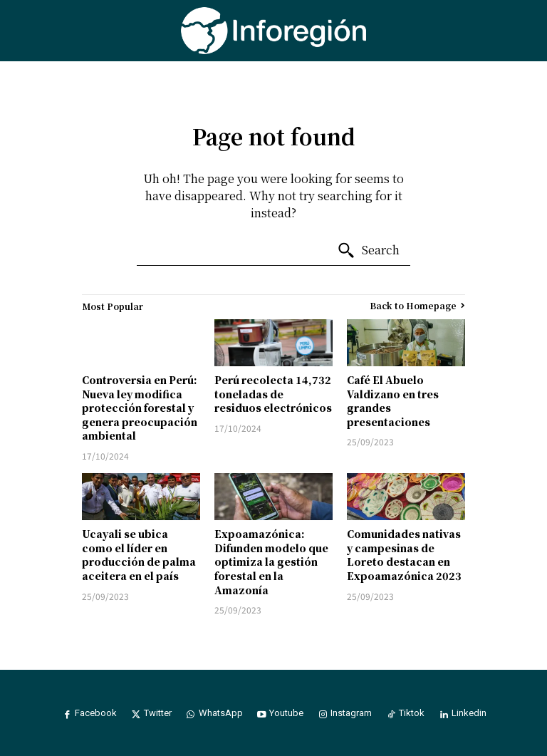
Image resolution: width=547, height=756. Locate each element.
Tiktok (415, 713)
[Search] (368, 251)
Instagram (353, 713)
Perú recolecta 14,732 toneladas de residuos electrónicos (273, 394)
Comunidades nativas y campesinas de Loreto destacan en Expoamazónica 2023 (404, 555)
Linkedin (473, 713)
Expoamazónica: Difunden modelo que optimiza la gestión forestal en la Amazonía (271, 561)
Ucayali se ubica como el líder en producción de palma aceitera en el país (139, 555)
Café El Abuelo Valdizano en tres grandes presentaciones (393, 401)
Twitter (156, 713)
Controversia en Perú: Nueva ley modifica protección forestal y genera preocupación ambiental (140, 408)
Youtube (287, 713)
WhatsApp (220, 713)
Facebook (93, 713)
